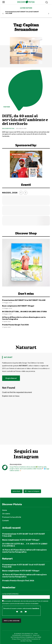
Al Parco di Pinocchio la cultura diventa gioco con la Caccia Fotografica (24, 318)
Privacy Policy (16, 639)
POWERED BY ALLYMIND (33, 637)
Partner (7, 107)
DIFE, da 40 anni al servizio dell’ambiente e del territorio (25, 120)
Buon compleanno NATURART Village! (18, 306)
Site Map (29, 641)
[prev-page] (3, 14)
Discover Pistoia (8, 128)
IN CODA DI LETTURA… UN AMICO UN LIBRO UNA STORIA (24, 311)
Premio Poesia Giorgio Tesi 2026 (15, 325)
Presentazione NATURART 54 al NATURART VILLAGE (22, 12)
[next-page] (49, 14)
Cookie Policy (26, 639)
